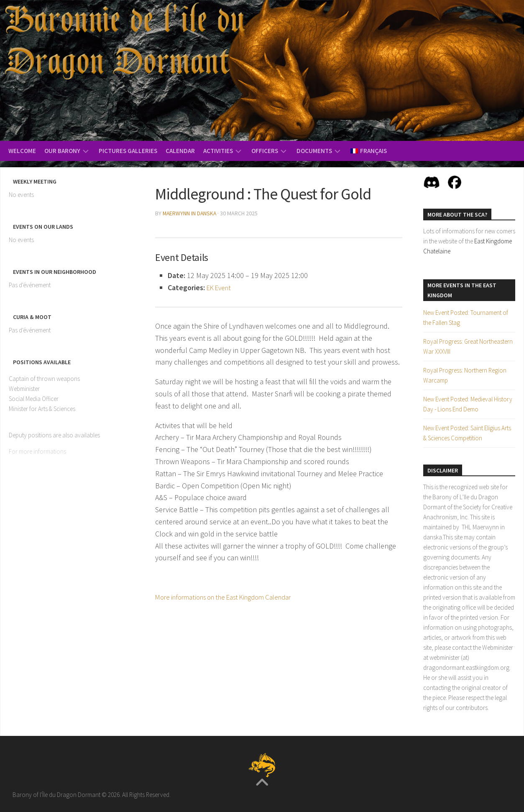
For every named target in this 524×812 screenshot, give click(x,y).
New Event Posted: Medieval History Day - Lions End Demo (468, 404)
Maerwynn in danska (190, 213)
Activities (218, 151)
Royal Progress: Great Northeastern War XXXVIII (468, 346)
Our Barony (62, 151)
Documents (314, 151)
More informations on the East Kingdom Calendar (232, 596)
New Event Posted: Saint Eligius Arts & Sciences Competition (467, 433)
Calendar (180, 151)
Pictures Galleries (128, 151)
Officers (265, 151)
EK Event (221, 287)
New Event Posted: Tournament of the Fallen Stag (466, 318)
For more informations (37, 451)
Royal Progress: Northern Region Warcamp (465, 375)
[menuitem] (369, 151)
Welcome (22, 151)
